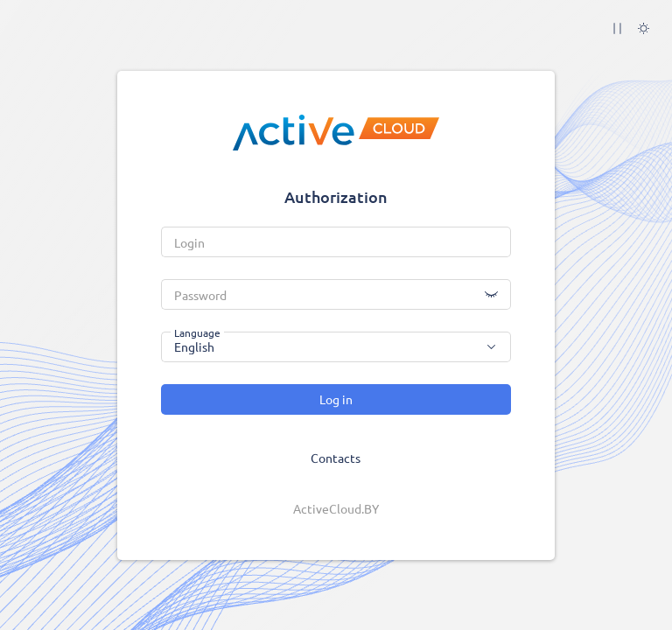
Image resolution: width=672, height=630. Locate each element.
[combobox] (336, 347)
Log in (336, 399)
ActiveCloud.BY (336, 508)
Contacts (336, 458)
